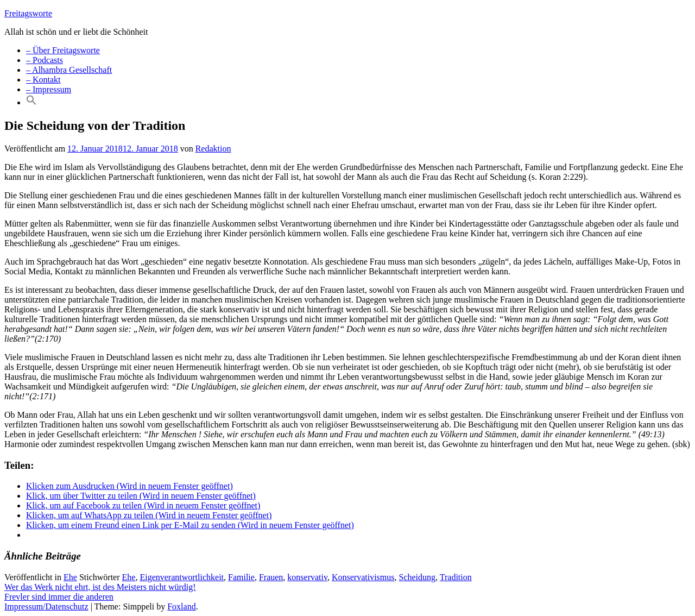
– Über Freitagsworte (63, 50)
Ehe (70, 577)
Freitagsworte (28, 13)
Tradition (456, 577)
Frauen (271, 577)
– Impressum (49, 89)
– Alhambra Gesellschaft (69, 70)
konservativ (307, 577)
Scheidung (418, 577)
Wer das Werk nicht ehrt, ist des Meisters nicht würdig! (100, 587)
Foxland (181, 606)
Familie (241, 577)
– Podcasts (45, 60)
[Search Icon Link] (31, 102)
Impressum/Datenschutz (46, 606)
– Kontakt (43, 80)
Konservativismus (363, 577)
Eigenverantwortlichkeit (182, 577)
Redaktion (213, 149)
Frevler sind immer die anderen (59, 597)
